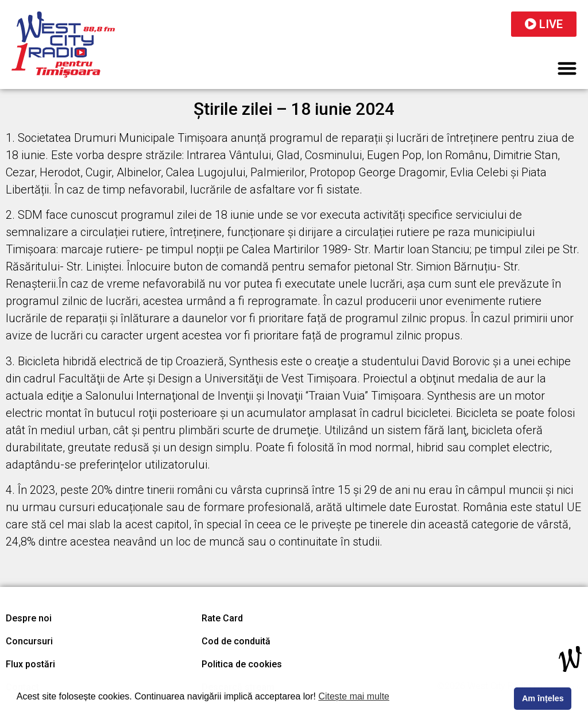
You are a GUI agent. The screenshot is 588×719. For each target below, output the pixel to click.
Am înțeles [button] (543, 698)
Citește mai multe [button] (354, 696)
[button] (568, 68)
